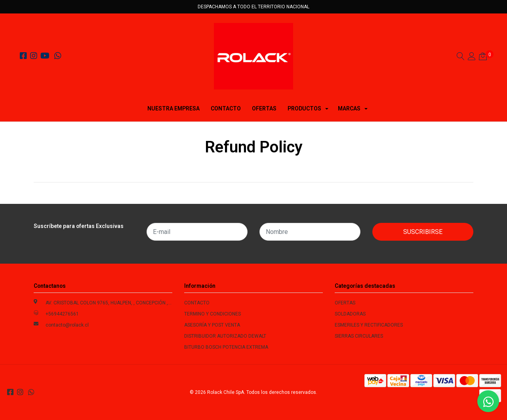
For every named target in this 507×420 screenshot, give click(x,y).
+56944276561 (62, 314)
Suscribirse (423, 232)
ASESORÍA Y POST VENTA (212, 325)
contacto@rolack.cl (67, 325)
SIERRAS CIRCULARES (359, 336)
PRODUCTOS (304, 108)
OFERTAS (264, 108)
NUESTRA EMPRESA (173, 108)
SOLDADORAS (350, 314)
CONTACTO (226, 108)
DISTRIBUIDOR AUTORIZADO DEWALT (225, 336)
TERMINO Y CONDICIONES (213, 314)
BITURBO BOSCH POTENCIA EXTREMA (226, 347)
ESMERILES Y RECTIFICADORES (369, 325)
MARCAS (349, 108)
